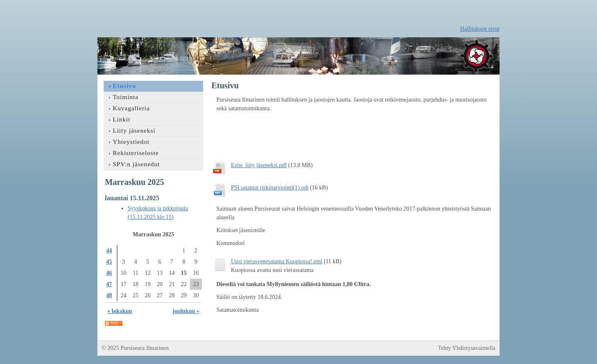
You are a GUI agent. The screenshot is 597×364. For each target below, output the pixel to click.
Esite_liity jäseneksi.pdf (259, 165)
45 (109, 262)
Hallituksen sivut (480, 29)
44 (109, 251)
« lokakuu (120, 311)
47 (109, 284)
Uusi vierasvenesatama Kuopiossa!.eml (277, 261)
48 (109, 295)
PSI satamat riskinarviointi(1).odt (270, 188)
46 (109, 273)
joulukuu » (186, 311)
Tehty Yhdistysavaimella (467, 348)
